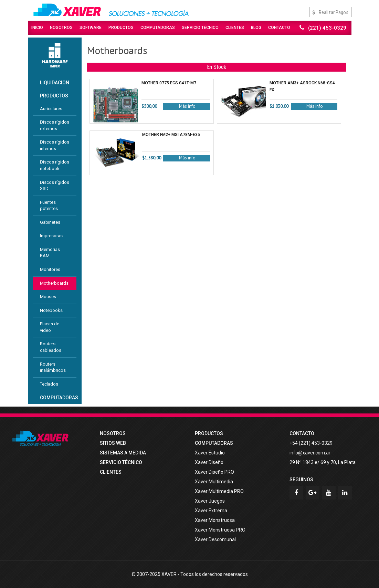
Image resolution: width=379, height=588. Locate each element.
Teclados (49, 384)
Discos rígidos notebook (55, 165)
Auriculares (51, 109)
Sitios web (113, 443)
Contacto (279, 28)
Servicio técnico (121, 462)
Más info (187, 106)
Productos (121, 28)
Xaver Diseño (209, 462)
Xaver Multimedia (214, 482)
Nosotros (61, 28)
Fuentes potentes (49, 206)
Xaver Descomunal (215, 539)
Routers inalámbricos (53, 367)
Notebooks (51, 310)
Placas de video (50, 327)
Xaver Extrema (211, 511)
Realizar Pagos (330, 12)
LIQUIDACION (55, 83)
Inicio (37, 28)
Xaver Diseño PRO (214, 472)
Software (91, 28)
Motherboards (54, 283)
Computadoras (158, 28)
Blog (256, 28)
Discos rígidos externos (55, 125)
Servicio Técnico (200, 28)
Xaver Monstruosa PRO (220, 530)
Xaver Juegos (210, 501)
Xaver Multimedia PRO (219, 491)
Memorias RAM (50, 253)
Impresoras (51, 236)
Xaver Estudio (210, 453)
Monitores (50, 269)
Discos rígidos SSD (55, 186)
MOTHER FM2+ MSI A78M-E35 (171, 135)
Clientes (235, 28)
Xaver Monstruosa (215, 520)
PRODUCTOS (54, 96)
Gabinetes (50, 222)
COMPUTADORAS (58, 398)
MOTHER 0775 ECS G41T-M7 (169, 83)
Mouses (48, 297)
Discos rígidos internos (55, 145)
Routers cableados (51, 347)
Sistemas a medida (123, 453)
